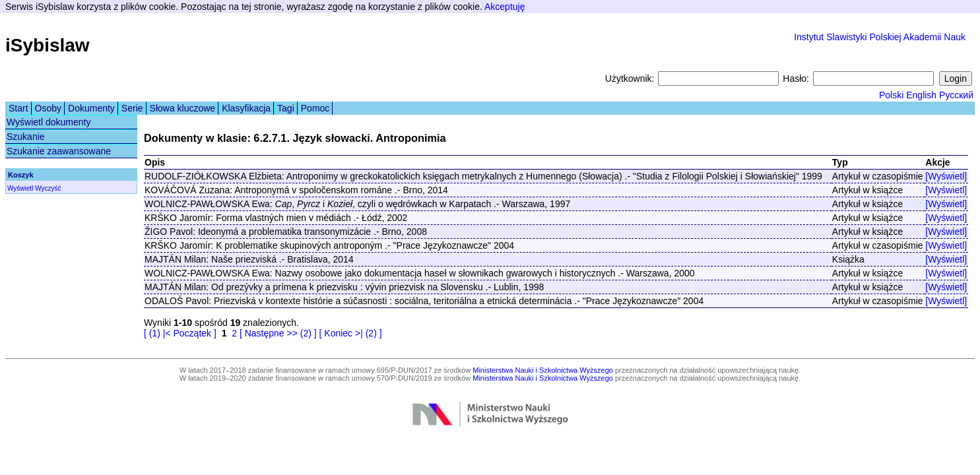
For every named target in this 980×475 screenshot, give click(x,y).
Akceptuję (505, 7)
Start (18, 108)
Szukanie (26, 137)
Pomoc (315, 108)
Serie (132, 108)
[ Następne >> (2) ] (278, 333)
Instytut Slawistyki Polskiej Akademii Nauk (880, 37)
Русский (956, 95)
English (921, 95)
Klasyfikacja (246, 108)
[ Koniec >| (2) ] (351, 333)
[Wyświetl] (946, 176)
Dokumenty (91, 108)
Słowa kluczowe (183, 108)
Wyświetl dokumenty (49, 122)
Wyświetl (20, 188)
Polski (891, 95)
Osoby (48, 108)
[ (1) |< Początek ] (180, 333)
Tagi (286, 108)
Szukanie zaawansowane (59, 151)
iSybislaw (48, 45)
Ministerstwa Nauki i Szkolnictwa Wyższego (543, 370)
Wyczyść (48, 188)
